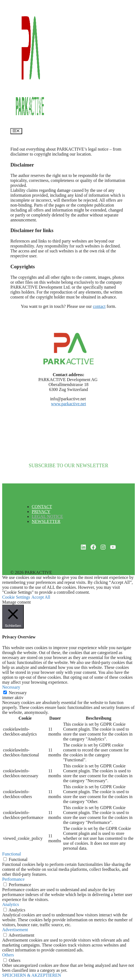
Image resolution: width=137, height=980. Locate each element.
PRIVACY (41, 512)
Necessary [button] (11, 687)
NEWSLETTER (46, 521)
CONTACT (42, 507)
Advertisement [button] (15, 930)
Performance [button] (13, 879)
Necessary (18, 693)
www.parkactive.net (69, 404)
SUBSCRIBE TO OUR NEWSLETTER (68, 466)
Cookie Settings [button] (16, 597)
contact (99, 306)
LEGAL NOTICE (47, 516)
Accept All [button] (41, 597)
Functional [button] (11, 854)
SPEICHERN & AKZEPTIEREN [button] (32, 975)
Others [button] (8, 955)
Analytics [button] (11, 904)
